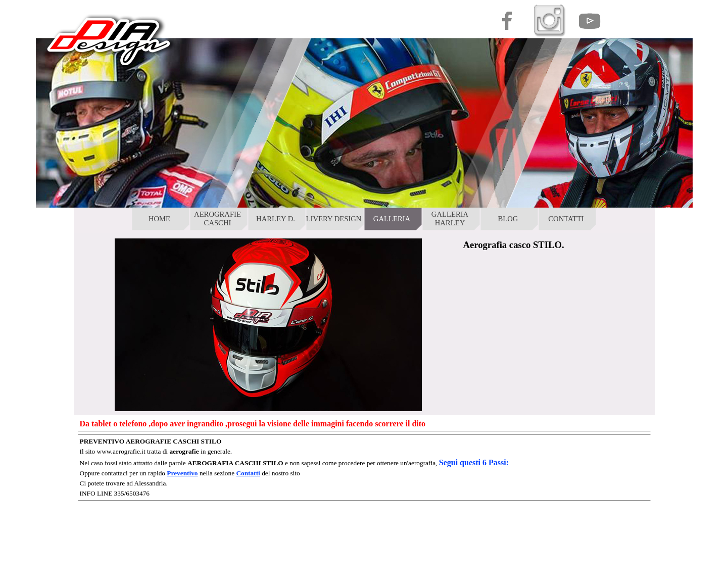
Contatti (248, 473)
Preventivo (182, 473)
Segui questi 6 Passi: (474, 462)
